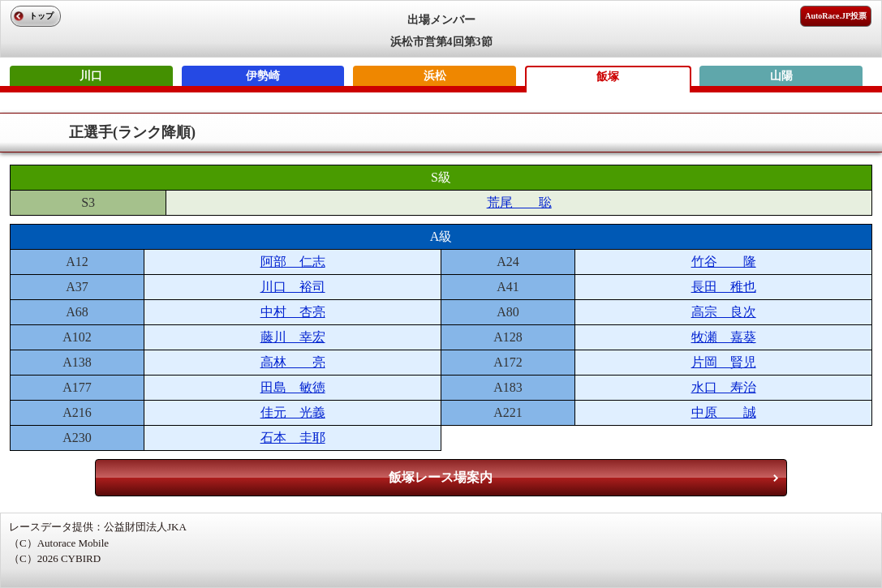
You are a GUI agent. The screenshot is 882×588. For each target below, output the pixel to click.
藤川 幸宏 (293, 337)
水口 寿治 (724, 387)
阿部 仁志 (293, 262)
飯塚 (608, 77)
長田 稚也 (724, 287)
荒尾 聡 (519, 202)
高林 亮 (293, 362)
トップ (41, 16)
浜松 (435, 76)
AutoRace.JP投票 (836, 16)
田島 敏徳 (293, 387)
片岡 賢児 (724, 362)
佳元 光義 (293, 412)
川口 (91, 76)
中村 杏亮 (293, 312)
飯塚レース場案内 (441, 477)
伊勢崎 (263, 76)
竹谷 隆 (724, 262)
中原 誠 (724, 412)
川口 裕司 (293, 287)
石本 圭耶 (293, 438)
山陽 (781, 76)
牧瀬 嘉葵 (724, 337)
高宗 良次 (724, 312)
